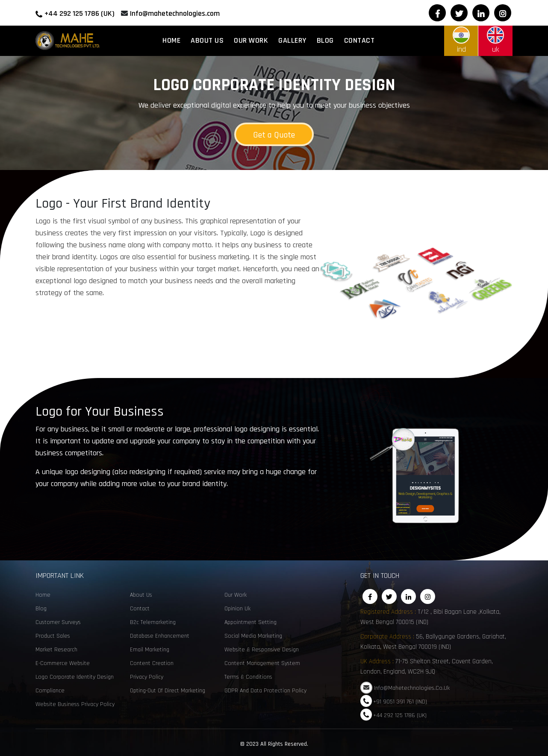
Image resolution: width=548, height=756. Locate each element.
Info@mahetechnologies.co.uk (412, 688)
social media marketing (253, 636)
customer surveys (58, 622)
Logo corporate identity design (75, 677)
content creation (152, 663)
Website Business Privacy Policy (75, 704)
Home (171, 40)
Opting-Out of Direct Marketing (168, 691)
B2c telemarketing (153, 622)
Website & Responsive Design (262, 650)
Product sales (53, 636)
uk (495, 40)
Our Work (251, 40)
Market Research (56, 650)
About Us (207, 40)
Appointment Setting (250, 622)
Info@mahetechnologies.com (175, 13)
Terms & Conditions (248, 677)
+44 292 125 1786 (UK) (80, 13)
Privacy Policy (147, 677)
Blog (325, 40)
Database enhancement (160, 636)
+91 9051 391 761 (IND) (400, 701)
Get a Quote (274, 135)
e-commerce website (63, 663)
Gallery (292, 40)
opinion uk (237, 609)
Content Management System (262, 663)
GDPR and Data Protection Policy (265, 691)
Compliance (50, 691)
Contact (359, 40)
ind (461, 40)
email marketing (150, 650)
